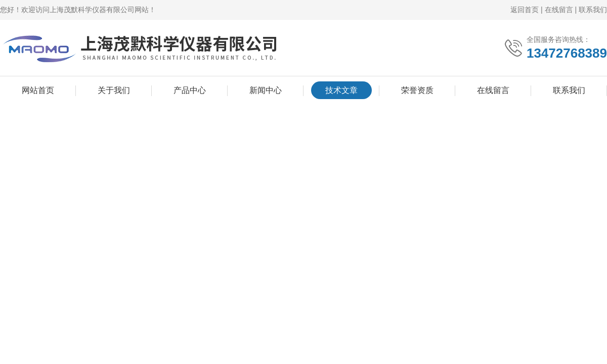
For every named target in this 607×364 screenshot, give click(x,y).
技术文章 (341, 90)
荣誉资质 (417, 90)
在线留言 (559, 10)
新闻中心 (266, 90)
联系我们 (593, 10)
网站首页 (38, 90)
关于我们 (114, 90)
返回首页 (525, 10)
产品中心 (190, 90)
